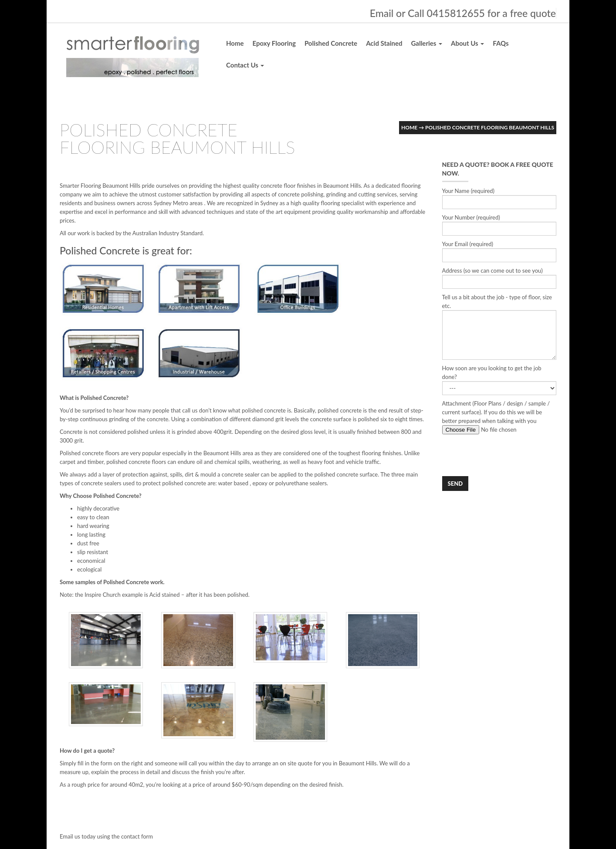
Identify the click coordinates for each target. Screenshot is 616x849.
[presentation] (508, 455)
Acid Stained (384, 43)
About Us (467, 43)
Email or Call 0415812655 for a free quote (463, 13)
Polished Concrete (331, 43)
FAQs (501, 43)
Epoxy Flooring (274, 43)
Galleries (426, 43)
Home (235, 43)
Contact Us (245, 65)
